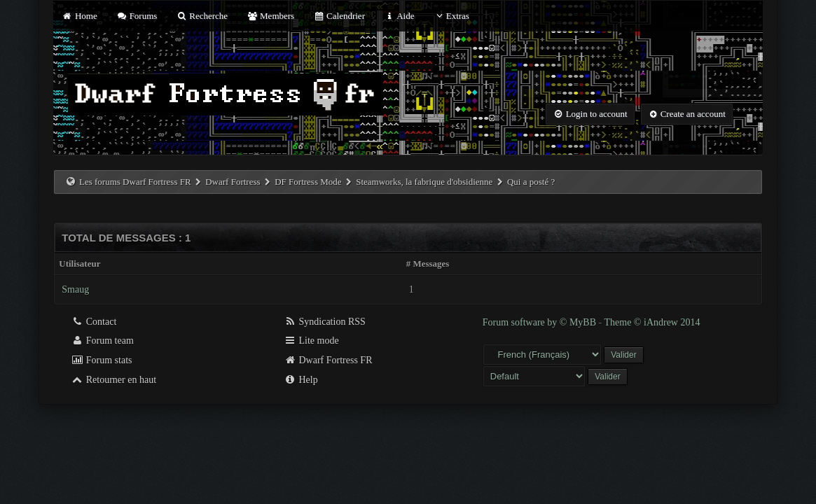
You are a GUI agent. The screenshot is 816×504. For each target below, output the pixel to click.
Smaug (75, 289)
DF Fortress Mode (308, 182)
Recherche (202, 16)
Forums (137, 16)
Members (270, 16)
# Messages (428, 264)
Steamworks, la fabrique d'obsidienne (424, 182)
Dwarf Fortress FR (328, 360)
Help (301, 380)
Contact (94, 322)
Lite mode (311, 341)
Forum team (102, 341)
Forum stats (101, 360)
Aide (399, 16)
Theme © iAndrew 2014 (652, 322)
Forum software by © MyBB (541, 322)
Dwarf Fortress (233, 182)
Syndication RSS (325, 322)
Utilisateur (79, 264)
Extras (451, 16)
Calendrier (339, 16)
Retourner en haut (113, 380)
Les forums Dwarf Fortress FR (135, 182)
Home (79, 16)
